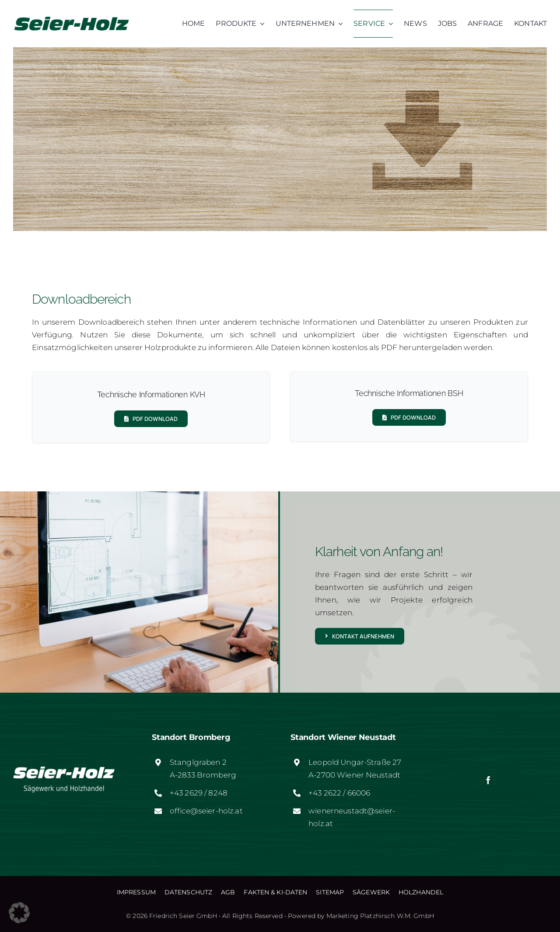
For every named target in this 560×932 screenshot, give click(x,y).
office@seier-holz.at (206, 811)
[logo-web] (72, 17)
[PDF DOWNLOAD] (151, 419)
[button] (19, 913)
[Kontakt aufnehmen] (360, 636)
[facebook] (488, 780)
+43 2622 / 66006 (339, 793)
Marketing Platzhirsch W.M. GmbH (380, 916)
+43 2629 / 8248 (199, 793)
